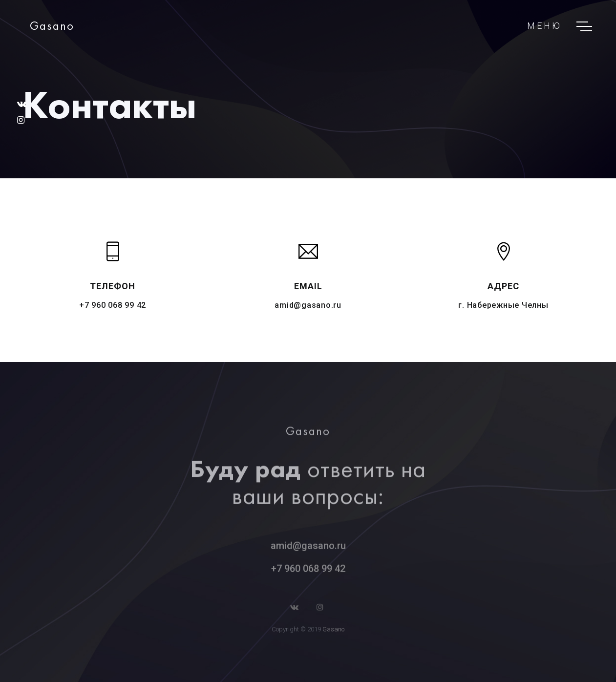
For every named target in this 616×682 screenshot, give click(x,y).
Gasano (333, 631)
